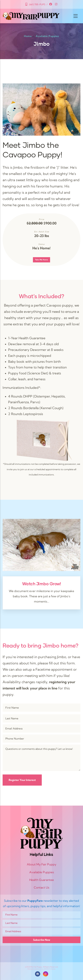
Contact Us (41, 887)
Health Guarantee (42, 880)
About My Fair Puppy (42, 864)
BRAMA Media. (50, 969)
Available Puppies (47, 36)
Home (28, 36)
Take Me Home (41, 260)
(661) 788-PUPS (37, 4)
